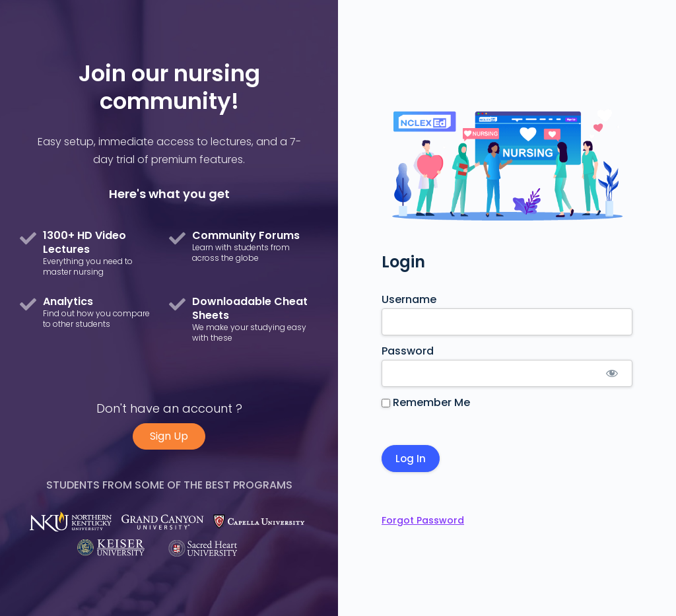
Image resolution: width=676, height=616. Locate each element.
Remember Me (426, 402)
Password (408, 351)
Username (409, 299)
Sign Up (169, 436)
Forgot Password (423, 520)
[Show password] (612, 373)
